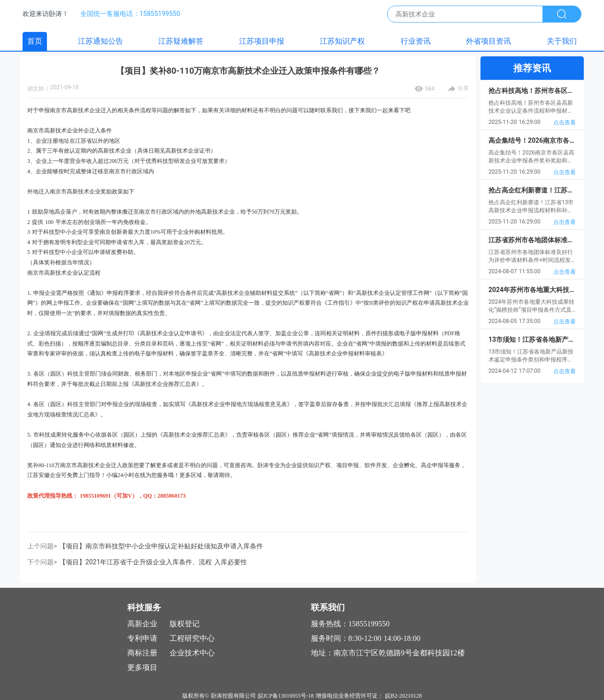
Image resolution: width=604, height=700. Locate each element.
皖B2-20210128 (403, 696)
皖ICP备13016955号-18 (286, 696)
